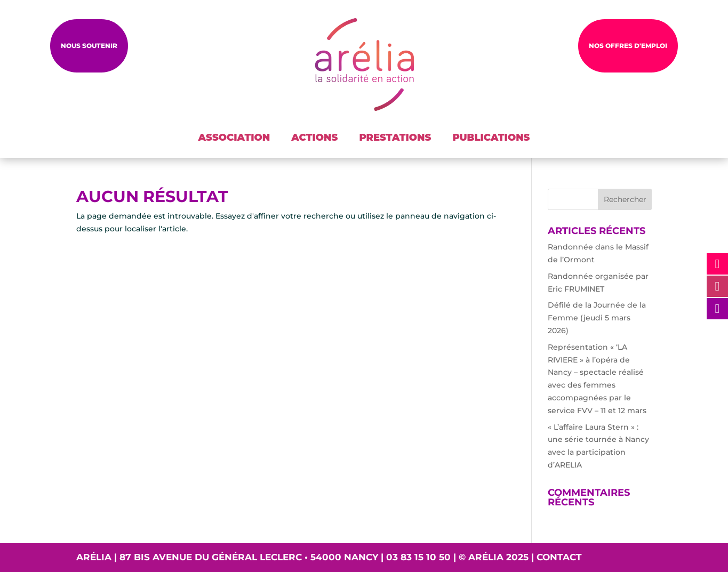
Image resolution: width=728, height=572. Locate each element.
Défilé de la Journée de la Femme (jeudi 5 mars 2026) (597, 318)
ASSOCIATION (234, 138)
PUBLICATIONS (491, 138)
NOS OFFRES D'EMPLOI (628, 46)
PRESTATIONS (395, 138)
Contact (559, 557)
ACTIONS (314, 138)
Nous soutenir (89, 46)
